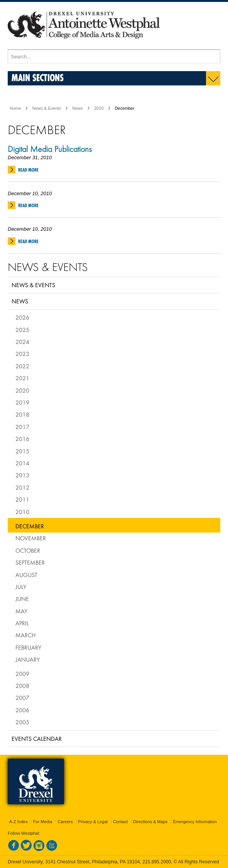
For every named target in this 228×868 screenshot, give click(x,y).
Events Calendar (37, 739)
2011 (22, 499)
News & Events (47, 108)
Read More (28, 170)
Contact (120, 822)
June (22, 599)
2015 (22, 451)
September (30, 562)
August (26, 575)
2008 (22, 686)
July (21, 587)
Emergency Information (195, 822)
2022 (22, 366)
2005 (22, 722)
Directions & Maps (150, 822)
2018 (22, 414)
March (25, 635)
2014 (22, 463)
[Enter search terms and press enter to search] (114, 56)
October (28, 550)
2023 (22, 354)
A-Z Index (19, 822)
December (30, 526)
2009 (22, 674)
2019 (22, 402)
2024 (22, 342)
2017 (22, 427)
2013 (22, 475)
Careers (65, 822)
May (21, 611)
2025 (22, 330)
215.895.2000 (157, 862)
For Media (43, 822)
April (22, 623)
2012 (22, 487)
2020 (22, 390)
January (28, 659)
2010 (99, 108)
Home (15, 108)
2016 (22, 439)
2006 (22, 710)
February (28, 647)
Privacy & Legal (93, 822)
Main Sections (38, 77)
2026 (22, 317)
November (31, 538)
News (78, 108)
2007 (22, 698)
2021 (22, 378)
